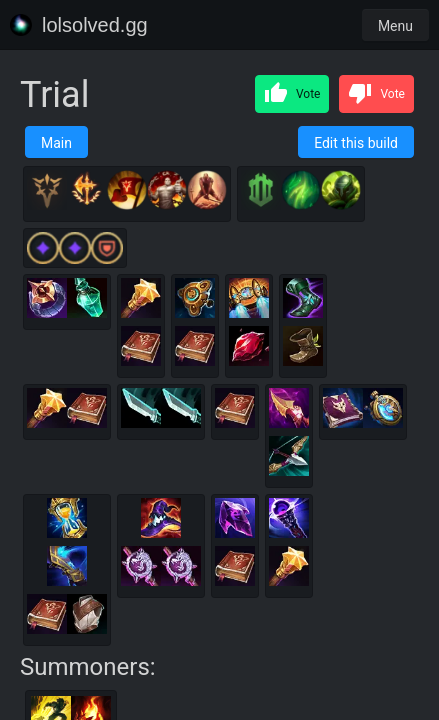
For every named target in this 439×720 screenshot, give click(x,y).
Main (56, 143)
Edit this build (356, 143)
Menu (395, 26)
